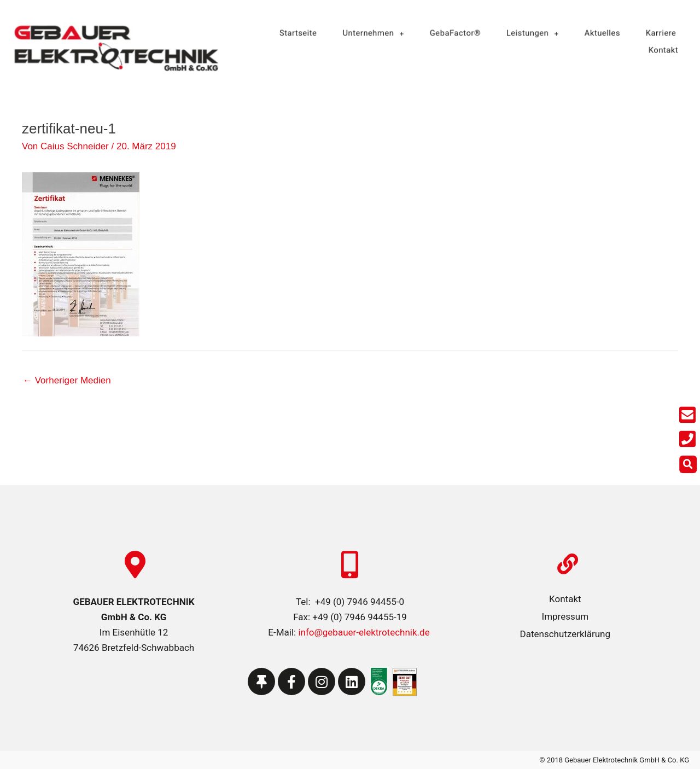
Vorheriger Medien (67, 380)
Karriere (650, 34)
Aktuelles (594, 34)
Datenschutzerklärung (565, 634)
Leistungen (529, 34)
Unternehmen (378, 34)
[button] (690, 464)
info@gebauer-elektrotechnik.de (363, 632)
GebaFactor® (456, 34)
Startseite (308, 34)
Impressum (565, 616)
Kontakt (652, 49)
